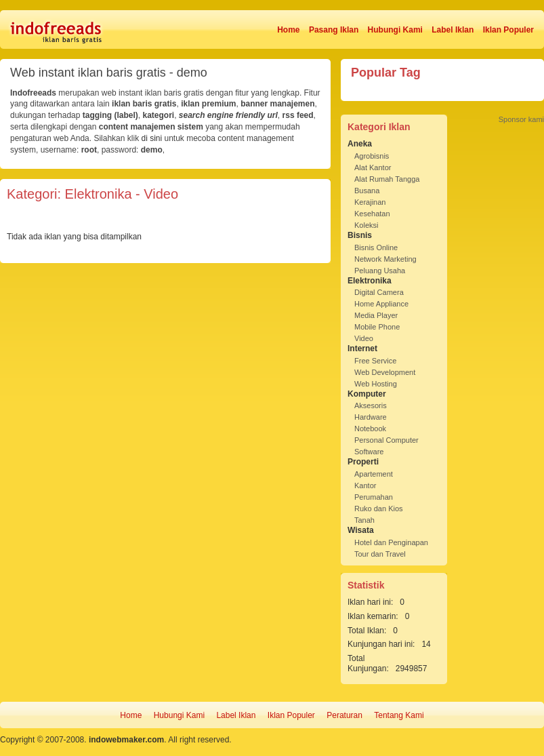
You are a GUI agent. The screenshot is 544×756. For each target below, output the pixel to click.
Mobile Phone (377, 327)
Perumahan (374, 497)
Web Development (385, 372)
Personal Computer (386, 440)
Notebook (370, 429)
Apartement (374, 474)
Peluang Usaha (380, 271)
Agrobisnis (372, 156)
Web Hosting (376, 384)
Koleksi (366, 225)
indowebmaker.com (126, 740)
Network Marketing (385, 259)
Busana (367, 191)
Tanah (364, 520)
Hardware (371, 417)
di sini (151, 138)
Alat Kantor (373, 167)
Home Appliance (381, 304)
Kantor (365, 485)
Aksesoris (371, 405)
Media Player (376, 315)
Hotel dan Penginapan (391, 542)
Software (369, 452)
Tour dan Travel (380, 554)
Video (364, 338)
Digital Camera (379, 292)
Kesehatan (372, 214)
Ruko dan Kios (379, 509)
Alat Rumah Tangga (387, 179)
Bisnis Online (376, 247)
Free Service (375, 361)
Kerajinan (370, 202)
